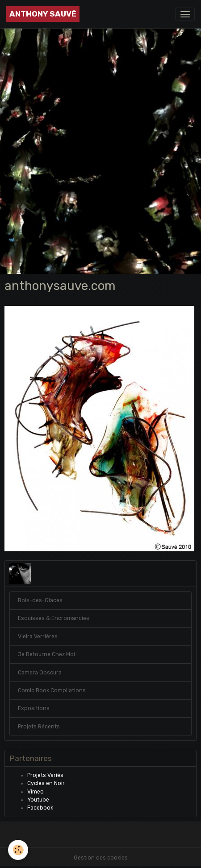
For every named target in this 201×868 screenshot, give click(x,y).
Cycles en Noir (46, 783)
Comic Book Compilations (52, 690)
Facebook (40, 808)
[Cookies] (18, 850)
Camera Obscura (40, 673)
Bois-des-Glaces (40, 600)
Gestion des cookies (101, 858)
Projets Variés (45, 775)
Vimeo (36, 792)
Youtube (38, 800)
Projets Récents (39, 727)
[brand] (43, 14)
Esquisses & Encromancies (54, 618)
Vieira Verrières (38, 637)
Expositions (34, 708)
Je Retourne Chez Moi (46, 654)
